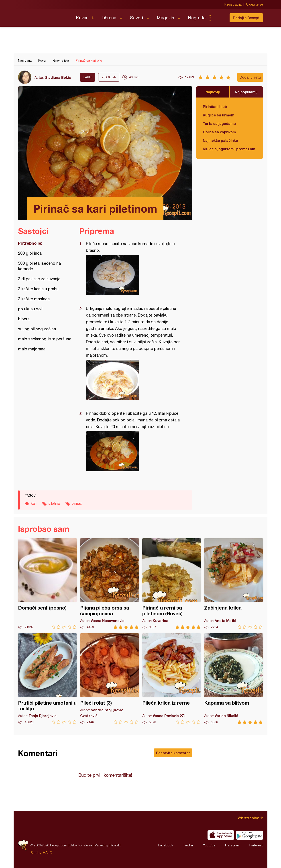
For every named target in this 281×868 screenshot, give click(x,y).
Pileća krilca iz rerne (172, 679)
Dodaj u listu (250, 77)
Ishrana (109, 18)
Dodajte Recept (246, 18)
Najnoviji (213, 92)
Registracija (233, 4)
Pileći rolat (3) (110, 679)
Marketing (101, 845)
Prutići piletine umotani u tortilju (47, 679)
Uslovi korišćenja (81, 845)
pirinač (77, 503)
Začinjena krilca (234, 584)
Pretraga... (219, 18)
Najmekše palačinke (220, 140)
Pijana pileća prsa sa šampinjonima (110, 584)
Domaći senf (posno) (47, 584)
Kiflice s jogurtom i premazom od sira (230, 149)
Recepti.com (44, 16)
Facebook (166, 845)
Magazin (165, 18)
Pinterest (256, 845)
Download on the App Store (221, 835)
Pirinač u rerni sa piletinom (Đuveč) (172, 584)
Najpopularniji (247, 92)
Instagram (232, 845)
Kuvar (82, 18)
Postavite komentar (173, 753)
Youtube (209, 845)
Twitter (188, 845)
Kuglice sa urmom (219, 115)
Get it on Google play (250, 835)
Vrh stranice (248, 818)
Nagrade (197, 18)
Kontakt (116, 845)
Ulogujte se (255, 4)
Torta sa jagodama (219, 123)
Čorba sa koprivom (219, 132)
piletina (54, 503)
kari (34, 503)
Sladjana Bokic (58, 77)
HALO (48, 853)
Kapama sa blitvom (234, 679)
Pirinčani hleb (215, 107)
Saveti (136, 18)
